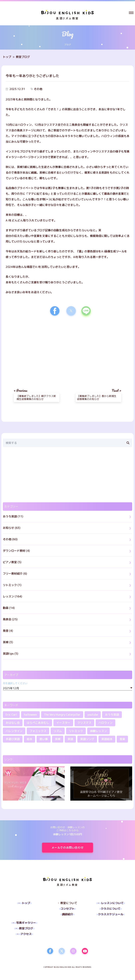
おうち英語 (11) (13, 516)
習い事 (44, 739)
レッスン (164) (12, 596)
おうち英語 (112, 715)
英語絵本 (107, 739)
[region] (37, 349)
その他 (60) (10, 539)
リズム (58, 731)
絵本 (30, 739)
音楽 (122, 739)
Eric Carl (11, 715)
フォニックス (38, 731)
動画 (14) (9, 608)
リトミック (76, 731)
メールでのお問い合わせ (72, 848)
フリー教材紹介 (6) (15, 574)
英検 (58, 739)
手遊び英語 (13, 739)
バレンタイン (14, 731)
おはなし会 (13, 723)
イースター (63, 723)
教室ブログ (23, 57)
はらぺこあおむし (38, 723)
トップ (7, 57)
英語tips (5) (11, 654)
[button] (131, 13)
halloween (30, 715)
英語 (70, 739)
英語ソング (87, 739)
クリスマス (84, 723)
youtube (93, 715)
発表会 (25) (10, 619)
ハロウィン (105, 723)
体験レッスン (98, 731)
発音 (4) (8, 631)
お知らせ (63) (12, 528)
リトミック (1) (12, 585)
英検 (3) (8, 642)
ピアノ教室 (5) (12, 562)
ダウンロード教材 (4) (16, 551)
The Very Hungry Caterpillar (62, 715)
